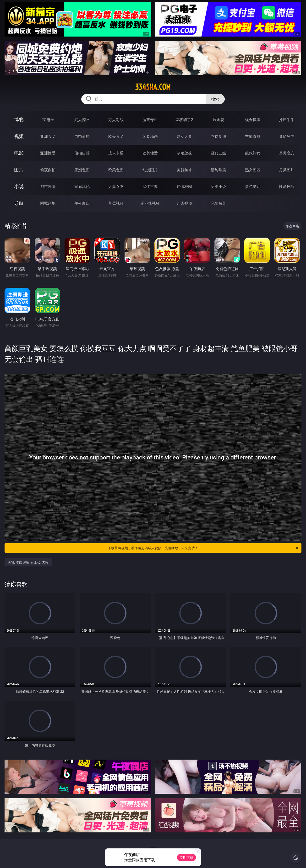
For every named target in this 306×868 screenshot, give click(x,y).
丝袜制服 (219, 136)
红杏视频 (184, 203)
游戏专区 (150, 120)
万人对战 (116, 120)
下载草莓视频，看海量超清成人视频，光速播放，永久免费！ (203, 548)
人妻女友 (116, 186)
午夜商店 (82, 203)
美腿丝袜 (184, 170)
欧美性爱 (150, 153)
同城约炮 (48, 203)
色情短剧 (219, 203)
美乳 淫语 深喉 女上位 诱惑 (28, 562)
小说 (19, 186)
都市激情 (48, 186)
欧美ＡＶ (116, 136)
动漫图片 (150, 170)
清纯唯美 (219, 170)
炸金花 (219, 120)
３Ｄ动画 (150, 136)
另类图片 (287, 170)
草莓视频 (116, 203)
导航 (19, 203)
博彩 (19, 120)
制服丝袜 (184, 153)
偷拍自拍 (82, 153)
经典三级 (219, 153)
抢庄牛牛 (287, 120)
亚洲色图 (82, 170)
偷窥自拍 (48, 170)
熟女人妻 (184, 136)
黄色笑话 (253, 186)
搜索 (215, 99)
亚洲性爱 (48, 153)
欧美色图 (116, 170)
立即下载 (186, 857)
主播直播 (253, 136)
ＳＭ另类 (287, 136)
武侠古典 (150, 186)
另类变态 (287, 153)
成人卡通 (116, 153)
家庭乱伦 (82, 186)
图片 (19, 170)
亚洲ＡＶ (48, 136)
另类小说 (219, 186)
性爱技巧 (287, 186)
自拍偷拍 (82, 136)
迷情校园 (184, 186)
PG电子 (48, 120)
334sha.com (153, 87)
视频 (19, 136)
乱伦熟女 (253, 153)
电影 (19, 153)
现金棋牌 (253, 120)
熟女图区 (253, 170)
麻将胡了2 (184, 120)
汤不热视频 (150, 203)
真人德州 (82, 120)
